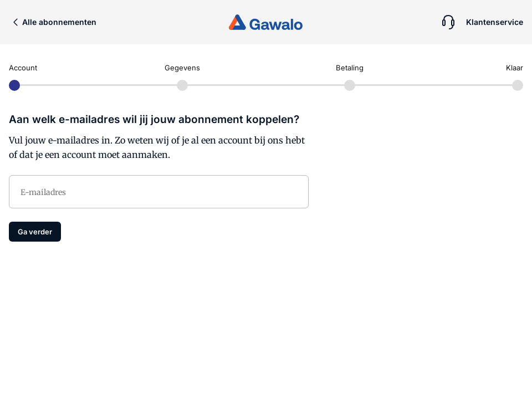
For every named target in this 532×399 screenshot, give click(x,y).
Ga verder (35, 232)
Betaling (350, 68)
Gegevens (182, 68)
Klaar (515, 68)
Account (23, 68)
